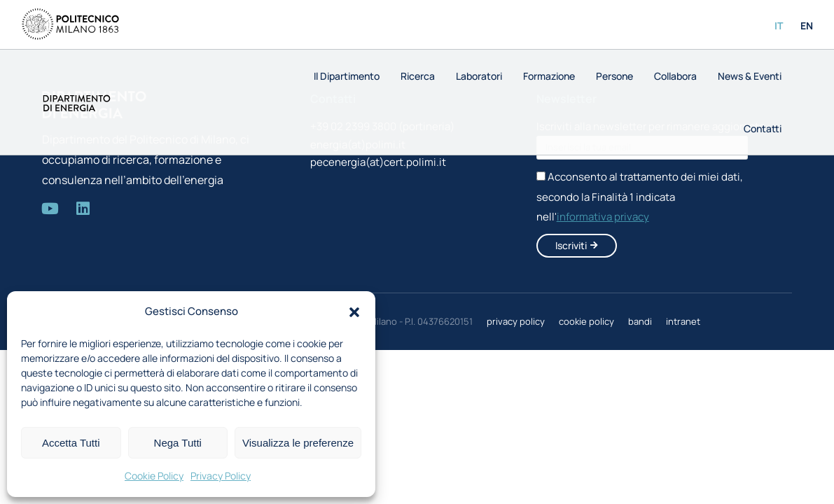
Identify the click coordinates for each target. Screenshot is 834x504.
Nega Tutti (178, 443)
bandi (640, 321)
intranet (683, 321)
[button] (354, 312)
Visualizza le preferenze (298, 443)
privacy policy (516, 321)
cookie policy (586, 321)
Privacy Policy (221, 476)
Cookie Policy (154, 476)
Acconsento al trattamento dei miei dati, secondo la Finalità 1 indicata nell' (640, 197)
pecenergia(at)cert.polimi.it (378, 162)
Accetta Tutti (71, 443)
